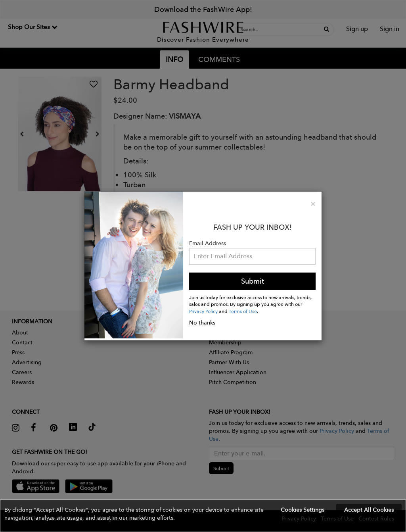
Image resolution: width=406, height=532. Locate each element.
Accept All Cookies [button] (369, 510)
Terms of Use (243, 311)
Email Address (208, 243)
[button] (203, 516)
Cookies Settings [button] (303, 510)
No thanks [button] (202, 323)
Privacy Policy (203, 311)
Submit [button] (253, 281)
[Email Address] (252, 256)
